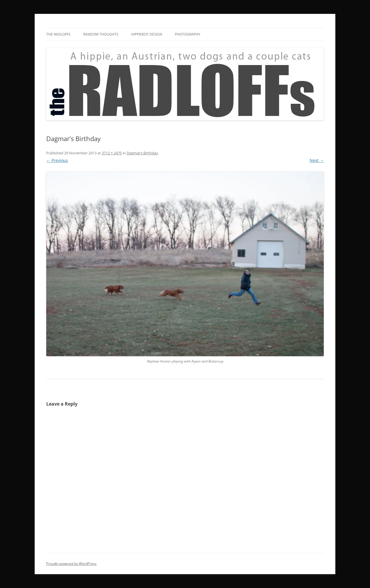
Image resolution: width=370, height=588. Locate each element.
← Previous (57, 160)
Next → (317, 160)
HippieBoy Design (147, 34)
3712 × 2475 (112, 153)
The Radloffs (58, 34)
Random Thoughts (101, 34)
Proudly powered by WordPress (71, 564)
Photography (188, 34)
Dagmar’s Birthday (142, 153)
